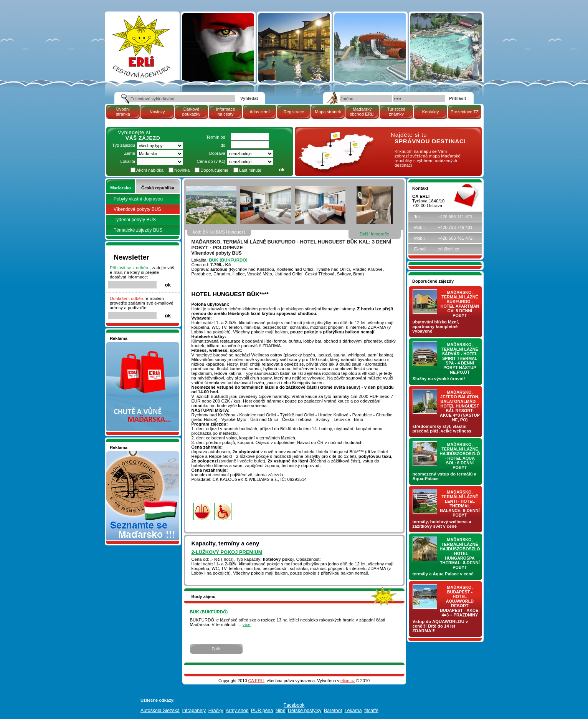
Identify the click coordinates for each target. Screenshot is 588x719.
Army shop (237, 711)
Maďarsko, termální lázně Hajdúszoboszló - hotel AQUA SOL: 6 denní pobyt (460, 456)
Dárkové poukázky (191, 112)
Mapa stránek (328, 112)
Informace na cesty (226, 112)
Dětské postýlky (305, 711)
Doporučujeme (214, 170)
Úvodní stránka (123, 112)
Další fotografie (374, 234)
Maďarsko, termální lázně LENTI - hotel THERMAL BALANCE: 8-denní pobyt (460, 504)
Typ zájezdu (124, 145)
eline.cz (348, 681)
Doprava (217, 153)
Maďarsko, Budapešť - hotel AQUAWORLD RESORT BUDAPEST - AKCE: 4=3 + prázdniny (460, 601)
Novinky (157, 112)
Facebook (294, 705)
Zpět (216, 649)
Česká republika (158, 188)
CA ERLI (256, 681)
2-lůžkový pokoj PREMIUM (227, 552)
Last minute (250, 170)
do (223, 145)
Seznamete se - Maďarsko (135, 454)
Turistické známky (396, 112)
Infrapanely (194, 711)
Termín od (216, 137)
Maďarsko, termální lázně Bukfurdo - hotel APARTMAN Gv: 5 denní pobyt (460, 304)
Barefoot (333, 711)
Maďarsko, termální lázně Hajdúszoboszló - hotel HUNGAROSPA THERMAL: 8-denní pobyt (460, 553)
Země (130, 153)
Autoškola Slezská (160, 711)
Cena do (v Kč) (211, 161)
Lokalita (128, 161)
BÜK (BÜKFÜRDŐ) (228, 260)
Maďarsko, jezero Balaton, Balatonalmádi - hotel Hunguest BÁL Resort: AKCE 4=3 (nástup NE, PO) (460, 406)
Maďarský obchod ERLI (362, 112)
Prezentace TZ (465, 112)
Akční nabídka (150, 170)
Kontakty (431, 112)
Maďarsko (120, 188)
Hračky (216, 711)
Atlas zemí (259, 112)
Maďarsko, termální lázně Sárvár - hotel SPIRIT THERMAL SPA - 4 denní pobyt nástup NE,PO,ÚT (460, 358)
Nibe (281, 711)
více (247, 625)
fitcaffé (371, 711)
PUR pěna (262, 711)
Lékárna (353, 711)
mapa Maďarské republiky (335, 136)
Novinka (182, 170)
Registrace (294, 112)
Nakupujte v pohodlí (129, 345)
